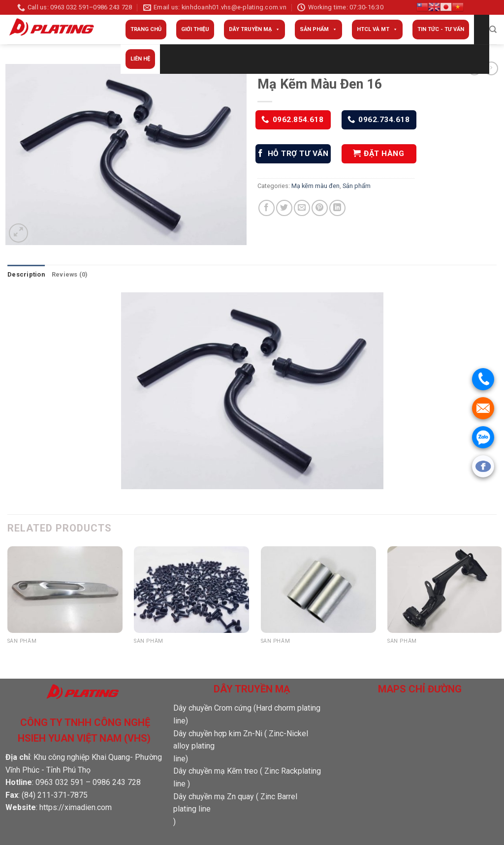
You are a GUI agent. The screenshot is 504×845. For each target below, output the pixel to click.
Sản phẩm (318, 29)
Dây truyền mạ (254, 29)
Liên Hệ (140, 59)
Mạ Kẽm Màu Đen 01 (428, 652)
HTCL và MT (377, 29)
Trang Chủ (146, 29)
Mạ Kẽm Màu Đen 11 (174, 652)
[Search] (493, 30)
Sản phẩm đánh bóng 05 (55, 652)
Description (26, 274)
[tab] (26, 275)
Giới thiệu (195, 29)
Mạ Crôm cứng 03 (296, 652)
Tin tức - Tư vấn (441, 29)
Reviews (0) (70, 274)
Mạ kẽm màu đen (315, 186)
